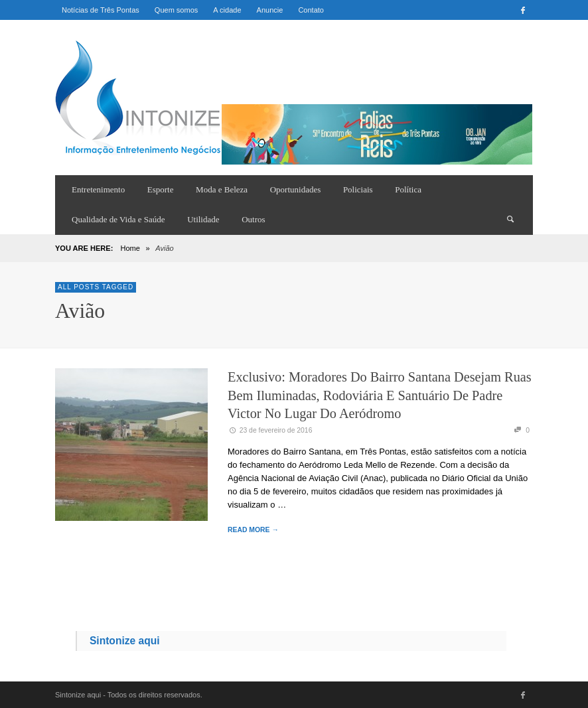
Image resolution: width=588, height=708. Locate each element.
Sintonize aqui (125, 641)
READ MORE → (253, 530)
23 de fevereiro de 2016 (270, 430)
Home (130, 248)
